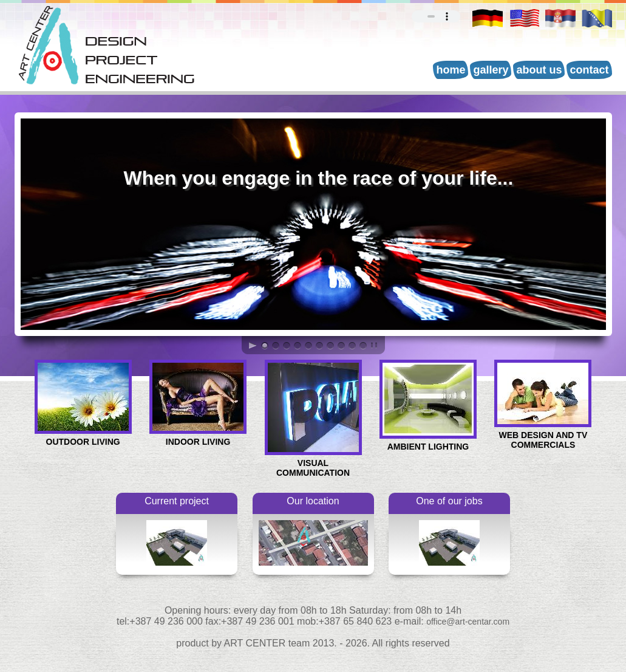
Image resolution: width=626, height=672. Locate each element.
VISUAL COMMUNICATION (313, 464)
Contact (589, 70)
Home (451, 70)
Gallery (491, 70)
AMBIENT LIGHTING (428, 443)
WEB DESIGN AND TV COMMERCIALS (543, 436)
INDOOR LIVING (198, 438)
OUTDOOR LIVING (83, 438)
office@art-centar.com (468, 622)
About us (539, 70)
